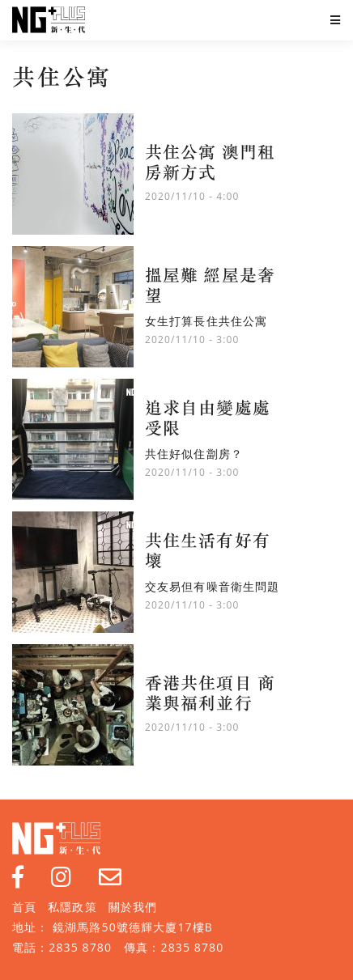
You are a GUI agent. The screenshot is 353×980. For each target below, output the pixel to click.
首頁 (24, 907)
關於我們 (133, 907)
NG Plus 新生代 (49, 20)
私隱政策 (72, 907)
